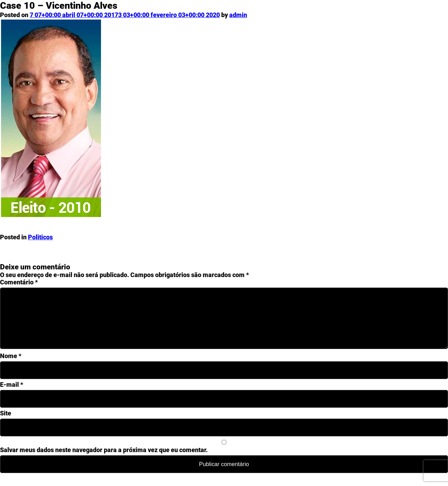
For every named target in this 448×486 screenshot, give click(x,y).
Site (6, 424)
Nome (11, 367)
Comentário (19, 282)
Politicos (40, 237)
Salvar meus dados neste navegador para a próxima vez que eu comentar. (104, 461)
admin (238, 15)
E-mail (12, 396)
